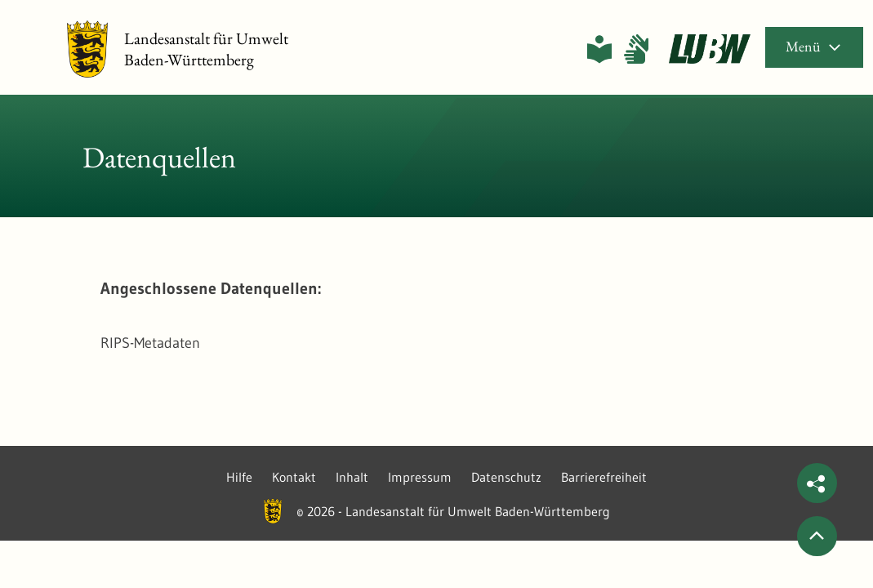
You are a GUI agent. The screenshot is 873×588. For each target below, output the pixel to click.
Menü (814, 46)
